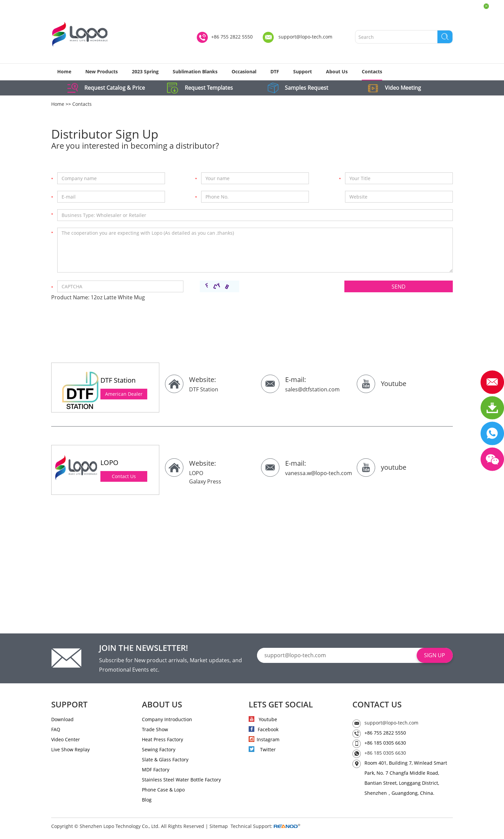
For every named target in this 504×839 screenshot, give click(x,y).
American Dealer (124, 394)
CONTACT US (377, 705)
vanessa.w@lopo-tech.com (319, 473)
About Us (337, 71)
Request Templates (209, 88)
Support (303, 71)
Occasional (244, 71)
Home (64, 71)
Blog (147, 800)
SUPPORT (69, 705)
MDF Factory (156, 770)
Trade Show (155, 730)
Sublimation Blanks (195, 71)
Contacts (372, 71)
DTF (275, 71)
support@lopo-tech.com (305, 37)
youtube (394, 468)
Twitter (262, 750)
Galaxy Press (205, 481)
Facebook (264, 730)
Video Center (66, 740)
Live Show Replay (70, 750)
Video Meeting (404, 88)
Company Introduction (167, 720)
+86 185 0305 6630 (385, 753)
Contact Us (124, 477)
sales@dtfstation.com (312, 390)
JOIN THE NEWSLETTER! (144, 648)
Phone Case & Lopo (163, 790)
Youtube (394, 384)
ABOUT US (162, 705)
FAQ (56, 730)
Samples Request (308, 88)
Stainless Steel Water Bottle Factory (181, 780)
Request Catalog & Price (115, 88)
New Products (102, 71)
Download (62, 720)
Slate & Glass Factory (165, 760)
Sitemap (219, 826)
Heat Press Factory (162, 740)
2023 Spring (145, 71)
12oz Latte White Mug (118, 298)
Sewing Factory (159, 750)
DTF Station (204, 390)
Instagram (264, 740)
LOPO (196, 473)
